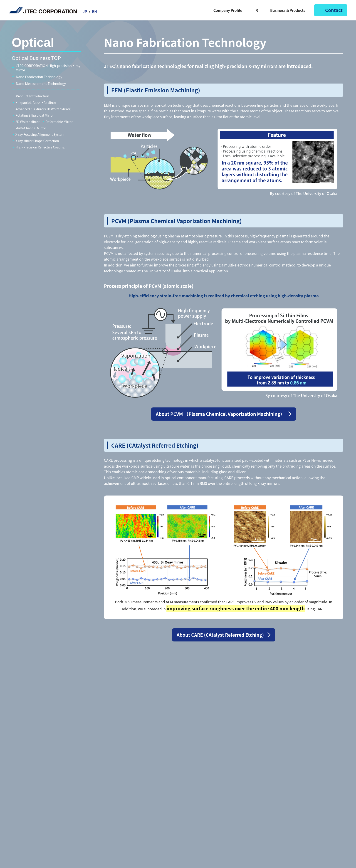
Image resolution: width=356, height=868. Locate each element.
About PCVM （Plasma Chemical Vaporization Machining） (220, 414)
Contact (331, 10)
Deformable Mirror (59, 122)
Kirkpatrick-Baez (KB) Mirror (36, 103)
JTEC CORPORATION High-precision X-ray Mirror (48, 68)
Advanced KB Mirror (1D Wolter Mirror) (43, 109)
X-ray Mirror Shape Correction (37, 141)
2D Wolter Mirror (27, 122)
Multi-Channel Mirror (31, 128)
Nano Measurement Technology (41, 84)
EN (95, 11)
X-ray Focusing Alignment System (40, 134)
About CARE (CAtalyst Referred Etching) (220, 635)
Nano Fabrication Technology (39, 77)
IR (253, 10)
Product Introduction (33, 96)
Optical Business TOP (36, 58)
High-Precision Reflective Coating (40, 147)
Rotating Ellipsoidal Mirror (35, 115)
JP (85, 11)
